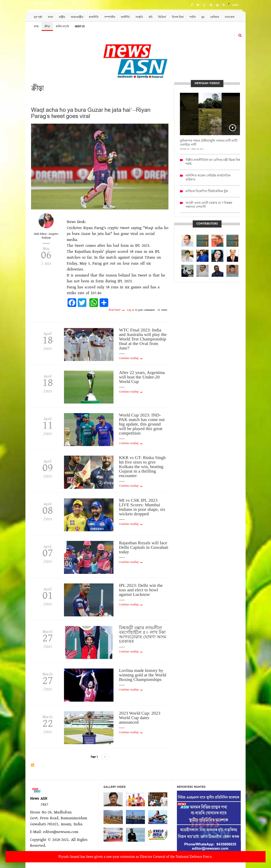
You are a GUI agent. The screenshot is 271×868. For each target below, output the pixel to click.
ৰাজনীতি (94, 17)
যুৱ (203, 17)
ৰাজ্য (51, 17)
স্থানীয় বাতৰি (62, 26)
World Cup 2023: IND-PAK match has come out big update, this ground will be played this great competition (142, 424)
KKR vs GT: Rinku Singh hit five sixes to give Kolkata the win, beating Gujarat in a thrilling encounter (142, 467)
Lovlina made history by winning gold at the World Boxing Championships (143, 675)
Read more (116, 310)
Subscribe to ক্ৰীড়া (33, 765)
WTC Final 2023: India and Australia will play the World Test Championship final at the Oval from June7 (143, 339)
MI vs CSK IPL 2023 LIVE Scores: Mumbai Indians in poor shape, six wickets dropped (142, 507)
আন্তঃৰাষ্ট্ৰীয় (77, 17)
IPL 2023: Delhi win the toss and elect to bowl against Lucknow (141, 590)
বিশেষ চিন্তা (178, 17)
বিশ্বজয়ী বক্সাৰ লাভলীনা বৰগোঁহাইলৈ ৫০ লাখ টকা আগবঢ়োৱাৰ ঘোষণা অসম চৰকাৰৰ (143, 635)
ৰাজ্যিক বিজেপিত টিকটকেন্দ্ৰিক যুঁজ (207, 191)
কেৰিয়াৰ (215, 17)
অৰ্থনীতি (125, 17)
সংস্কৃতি (139, 17)
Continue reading (129, 358)
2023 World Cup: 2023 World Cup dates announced (140, 718)
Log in (131, 310)
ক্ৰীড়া (47, 26)
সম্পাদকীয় (110, 17)
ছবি (151, 17)
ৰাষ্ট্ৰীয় (62, 17)
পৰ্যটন (193, 17)
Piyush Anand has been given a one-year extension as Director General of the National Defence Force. (135, 857)
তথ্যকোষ (230, 17)
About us (80, 26)
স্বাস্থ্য (36, 26)
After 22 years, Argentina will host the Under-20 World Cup (142, 377)
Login (235, 5)
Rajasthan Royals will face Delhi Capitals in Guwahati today (144, 547)
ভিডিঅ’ (162, 17)
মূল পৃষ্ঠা (38, 17)
